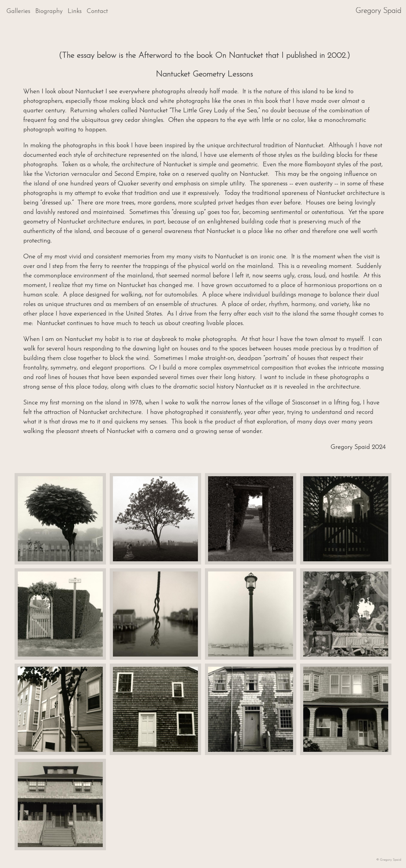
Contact (97, 11)
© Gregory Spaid (389, 860)
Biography (49, 11)
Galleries (18, 11)
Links (75, 11)
